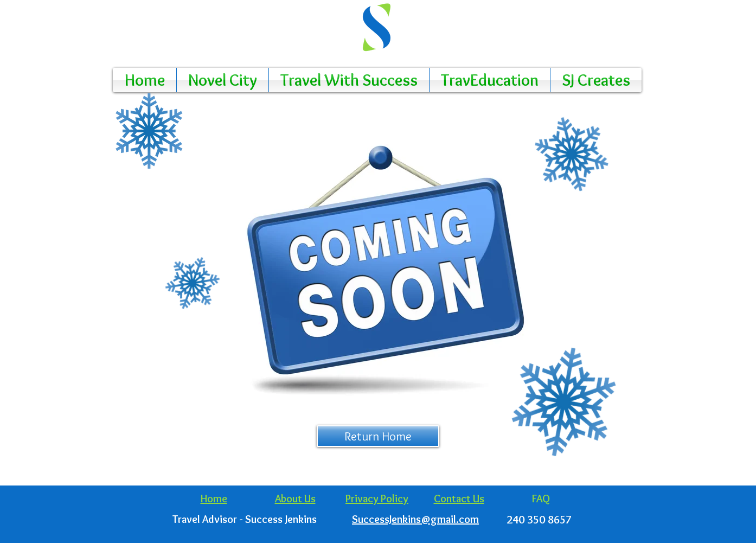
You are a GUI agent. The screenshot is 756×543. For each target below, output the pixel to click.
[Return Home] (378, 436)
